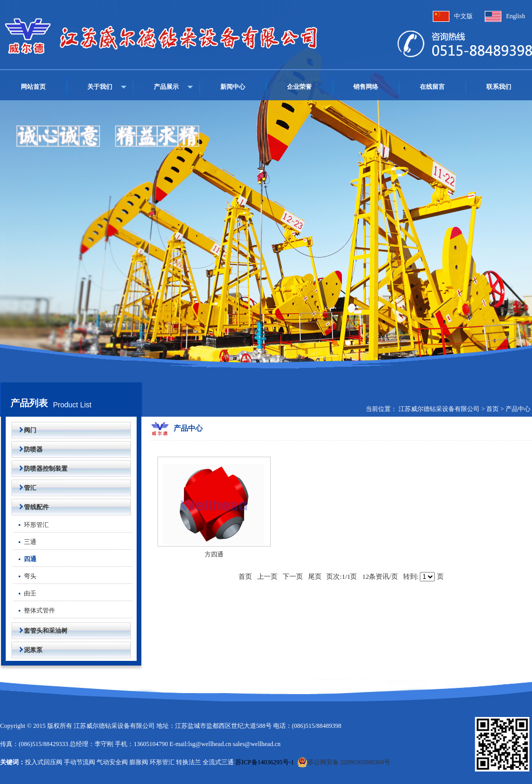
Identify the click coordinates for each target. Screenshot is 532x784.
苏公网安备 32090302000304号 (344, 762)
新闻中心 (233, 87)
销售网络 (366, 87)
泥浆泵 (27, 650)
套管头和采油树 (39, 631)
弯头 (25, 576)
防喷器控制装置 (39, 469)
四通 (25, 559)
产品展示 (166, 87)
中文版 (463, 16)
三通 (25, 542)
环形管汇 (31, 525)
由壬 (25, 593)
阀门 (24, 430)
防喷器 (27, 449)
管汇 (24, 488)
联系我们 (499, 87)
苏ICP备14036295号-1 (265, 762)
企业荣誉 (299, 87)
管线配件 (30, 507)
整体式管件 (34, 610)
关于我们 (100, 87)
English (516, 16)
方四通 (214, 554)
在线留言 (432, 87)
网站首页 (33, 87)
